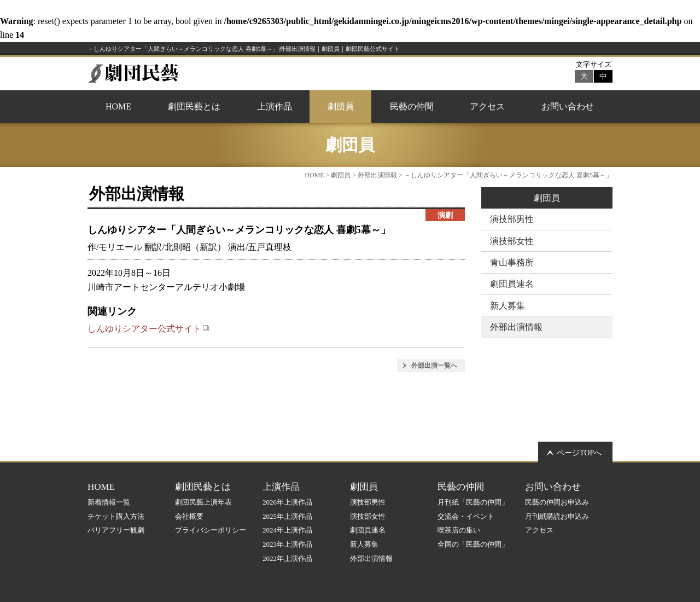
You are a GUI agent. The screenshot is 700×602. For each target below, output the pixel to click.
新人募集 (507, 306)
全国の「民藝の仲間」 (473, 544)
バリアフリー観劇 (116, 530)
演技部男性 (512, 219)
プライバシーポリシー (211, 530)
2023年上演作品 (287, 544)
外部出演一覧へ (434, 366)
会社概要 (189, 516)
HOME (118, 106)
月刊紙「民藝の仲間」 (473, 502)
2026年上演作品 (287, 502)
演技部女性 (512, 241)
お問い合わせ (568, 106)
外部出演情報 (377, 175)
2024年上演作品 (287, 530)
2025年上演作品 (287, 516)
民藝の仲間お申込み (557, 502)
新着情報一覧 (109, 502)
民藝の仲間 (412, 106)
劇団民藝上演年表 (203, 502)
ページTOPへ (579, 453)
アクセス (487, 106)
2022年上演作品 (287, 558)
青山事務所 (512, 262)
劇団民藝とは (194, 106)
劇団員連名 (512, 284)
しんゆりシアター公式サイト (148, 329)
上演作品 (275, 106)
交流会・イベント (466, 516)
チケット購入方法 (116, 516)
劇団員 (341, 106)
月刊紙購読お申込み (557, 516)
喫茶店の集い (459, 530)
